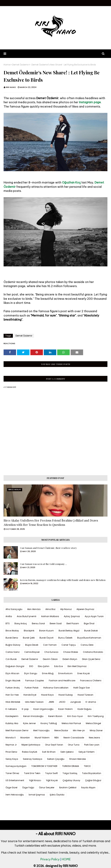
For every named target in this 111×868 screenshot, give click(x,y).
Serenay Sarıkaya (33, 759)
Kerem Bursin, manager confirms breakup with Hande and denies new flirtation (63, 580)
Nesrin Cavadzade (74, 738)
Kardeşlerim (12, 716)
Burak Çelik (29, 638)
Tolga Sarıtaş (70, 773)
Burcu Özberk (65, 638)
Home (7, 65)
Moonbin (25, 738)
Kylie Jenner (29, 723)
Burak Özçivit (46, 638)
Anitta (9, 616)
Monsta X (11, 738)
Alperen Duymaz (85, 609)
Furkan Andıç (13, 688)
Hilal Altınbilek (13, 702)
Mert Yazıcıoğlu (41, 730)
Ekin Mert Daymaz (77, 666)
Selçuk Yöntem (87, 752)
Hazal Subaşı (66, 695)
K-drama (91, 702)
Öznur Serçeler (47, 787)
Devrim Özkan (50, 659)
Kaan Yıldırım (66, 709)
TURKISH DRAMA (71, 766)
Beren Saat (56, 623)
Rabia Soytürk (30, 752)
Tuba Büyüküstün (92, 773)
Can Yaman (50, 645)
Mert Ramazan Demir (17, 730)
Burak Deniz (12, 638)
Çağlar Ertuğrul (93, 780)
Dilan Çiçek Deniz (91, 659)
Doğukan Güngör (15, 666)
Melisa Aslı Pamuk (71, 723)
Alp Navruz (66, 609)
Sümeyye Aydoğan (16, 766)
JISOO (62, 702)
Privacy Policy (50, 859)
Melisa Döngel (93, 723)
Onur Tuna (74, 745)
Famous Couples (35, 681)
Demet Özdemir (20, 65)
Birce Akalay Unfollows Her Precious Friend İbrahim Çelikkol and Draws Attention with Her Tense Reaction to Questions (51, 523)
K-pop (25, 709)
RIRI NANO (11, 87)
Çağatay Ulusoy (71, 780)
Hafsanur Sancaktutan (56, 688)
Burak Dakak (91, 631)
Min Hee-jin (79, 730)
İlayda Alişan (88, 787)
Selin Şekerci (67, 752)
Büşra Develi (32, 645)
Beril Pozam (73, 623)
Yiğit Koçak (52, 780)
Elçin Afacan (12, 673)
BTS (8, 623)
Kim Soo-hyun (75, 716)
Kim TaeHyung (96, 716)
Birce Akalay (12, 631)
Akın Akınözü (34, 609)
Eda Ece (58, 666)
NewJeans (94, 738)
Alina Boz (50, 609)
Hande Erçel (30, 695)
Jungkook (75, 702)
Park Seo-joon (92, 745)
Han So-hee (12, 695)
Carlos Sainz (13, 652)
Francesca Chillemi (91, 681)
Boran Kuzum (46, 631)
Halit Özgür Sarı (82, 688)
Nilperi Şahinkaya (31, 745)
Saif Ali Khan (49, 752)
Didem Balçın (70, 659)
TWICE (87, 766)
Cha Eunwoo (51, 652)
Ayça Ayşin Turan (94, 616)
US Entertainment (15, 780)
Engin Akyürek (13, 681)
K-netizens (11, 709)
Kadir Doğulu (85, 709)
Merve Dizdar (61, 730)
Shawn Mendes (78, 759)
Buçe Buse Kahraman (89, 638)
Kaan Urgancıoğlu (43, 709)
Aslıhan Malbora (50, 616)
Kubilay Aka (12, 723)
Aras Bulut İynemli (27, 616)
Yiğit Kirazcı (35, 780)
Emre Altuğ (48, 673)
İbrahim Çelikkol (68, 787)
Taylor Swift (51, 773)
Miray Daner (96, 730)
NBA (56, 738)
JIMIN (51, 702)
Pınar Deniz (11, 752)
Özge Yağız (28, 787)
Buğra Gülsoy (13, 645)
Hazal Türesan (85, 695)
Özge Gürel (11, 787)
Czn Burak (11, 659)
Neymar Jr (11, 745)
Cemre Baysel (32, 652)
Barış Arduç (21, 623)
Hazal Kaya (47, 695)
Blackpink (29, 631)
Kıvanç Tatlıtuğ (49, 723)
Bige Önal (89, 623)
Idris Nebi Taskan (34, 702)
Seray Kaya (12, 759)
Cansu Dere (87, 645)
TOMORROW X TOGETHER (44, 766)
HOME (66, 859)
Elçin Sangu (31, 673)
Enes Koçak (84, 673)
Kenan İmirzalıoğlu (33, 716)
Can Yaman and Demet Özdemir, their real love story (48, 548)
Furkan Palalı (32, 688)
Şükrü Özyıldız (57, 795)
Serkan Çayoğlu (56, 759)
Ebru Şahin (44, 666)
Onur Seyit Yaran (54, 745)
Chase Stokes (71, 652)
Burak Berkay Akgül (69, 631)
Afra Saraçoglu (14, 609)
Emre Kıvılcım (65, 673)
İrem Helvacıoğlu (15, 795)
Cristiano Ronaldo (93, 652)
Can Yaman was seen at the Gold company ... (43, 564)
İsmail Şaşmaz (37, 795)
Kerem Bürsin (55, 716)
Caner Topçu (69, 645)
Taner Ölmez (12, 773)
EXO (31, 666)
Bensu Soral (38, 623)
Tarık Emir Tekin (32, 773)
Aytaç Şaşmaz (72, 616)
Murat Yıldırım (42, 738)
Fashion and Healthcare (62, 681)
